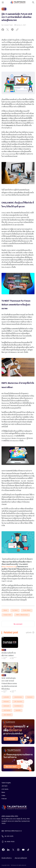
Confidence (18, 706)
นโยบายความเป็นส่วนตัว (21, 858)
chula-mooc (27, 610)
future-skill (7, 615)
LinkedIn (6, 697)
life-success (18, 702)
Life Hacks (5, 789)
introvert (6, 702)
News (5, 610)
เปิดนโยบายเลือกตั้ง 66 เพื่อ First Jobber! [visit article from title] (9, 654)
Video (3, 796)
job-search (7, 715)
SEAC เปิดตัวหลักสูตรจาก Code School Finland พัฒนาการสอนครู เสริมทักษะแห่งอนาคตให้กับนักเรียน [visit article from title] (9, 684)
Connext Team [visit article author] (5, 658)
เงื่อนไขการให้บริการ (7, 858)
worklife (18, 710)
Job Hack (4, 786)
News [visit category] (4, 9)
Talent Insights (6, 783)
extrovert (6, 706)
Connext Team (8, 25)
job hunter (7, 710)
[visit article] (10, 643)
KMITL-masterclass (22, 615)
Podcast (4, 799)
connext (30, 697)
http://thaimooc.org (9, 567)
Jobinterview (18, 697)
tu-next (15, 610)
